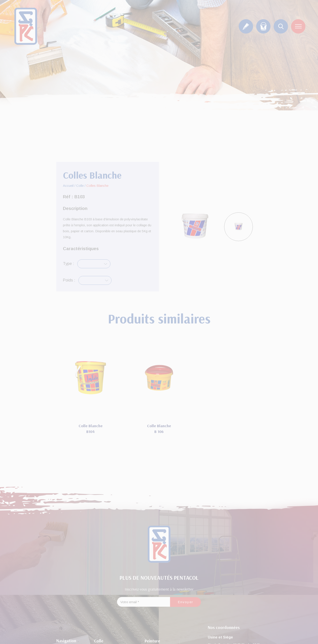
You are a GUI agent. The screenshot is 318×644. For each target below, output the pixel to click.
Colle (80, 186)
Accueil (68, 186)
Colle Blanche (91, 426)
